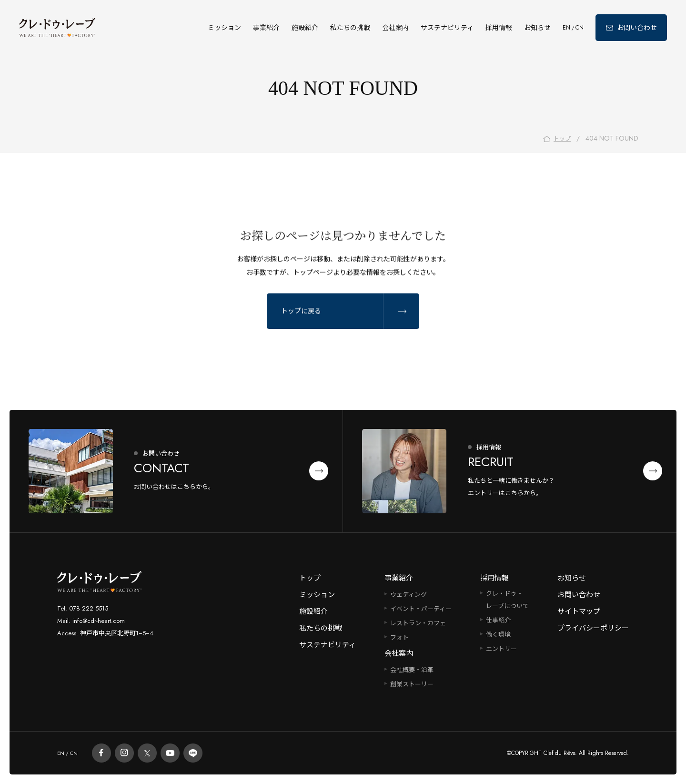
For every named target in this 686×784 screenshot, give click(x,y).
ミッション (224, 28)
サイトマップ (579, 611)
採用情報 (499, 28)
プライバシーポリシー (593, 628)
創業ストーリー (412, 684)
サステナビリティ (447, 28)
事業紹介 (266, 28)
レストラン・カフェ (418, 623)
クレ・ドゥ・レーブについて (507, 600)
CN (580, 28)
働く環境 (498, 635)
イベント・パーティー (421, 609)
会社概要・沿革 (412, 670)
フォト (399, 637)
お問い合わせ (579, 595)
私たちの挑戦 (350, 28)
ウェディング (409, 595)
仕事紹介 (498, 620)
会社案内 (395, 28)
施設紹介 (305, 28)
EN (566, 28)
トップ (310, 578)
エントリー (501, 649)
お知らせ (537, 28)
